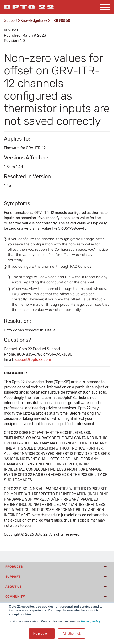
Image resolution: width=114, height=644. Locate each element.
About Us (13, 587)
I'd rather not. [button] (72, 634)
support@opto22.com (33, 360)
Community (15, 597)
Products (14, 567)
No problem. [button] (42, 634)
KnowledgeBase (34, 21)
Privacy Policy (91, 621)
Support (11, 21)
